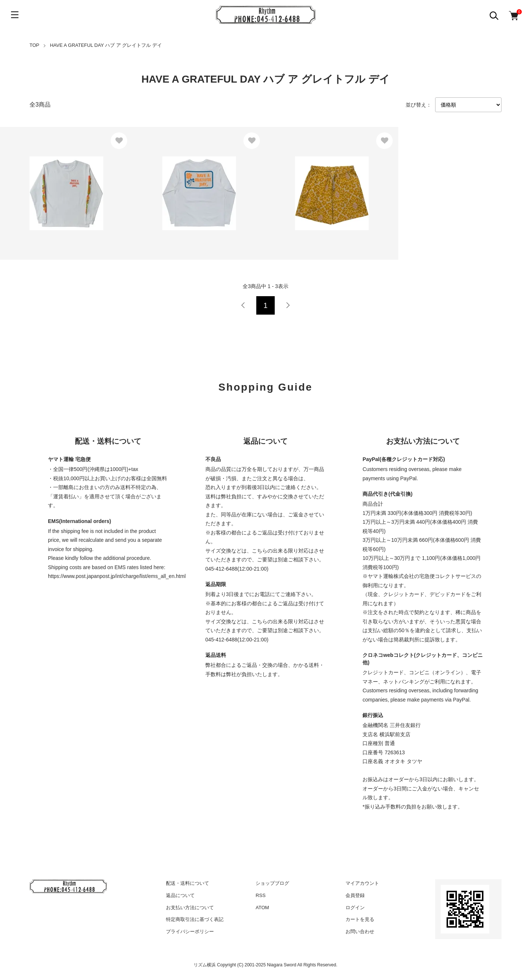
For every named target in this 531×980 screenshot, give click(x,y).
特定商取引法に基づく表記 (195, 919)
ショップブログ (272, 883)
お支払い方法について (190, 908)
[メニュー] (15, 15)
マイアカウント (362, 883)
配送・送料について (188, 883)
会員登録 (355, 895)
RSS (261, 895)
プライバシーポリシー (190, 931)
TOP (34, 45)
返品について (180, 895)
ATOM (262, 908)
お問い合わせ (360, 931)
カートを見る (360, 919)
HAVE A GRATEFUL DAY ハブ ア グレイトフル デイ (106, 45)
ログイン (355, 908)
